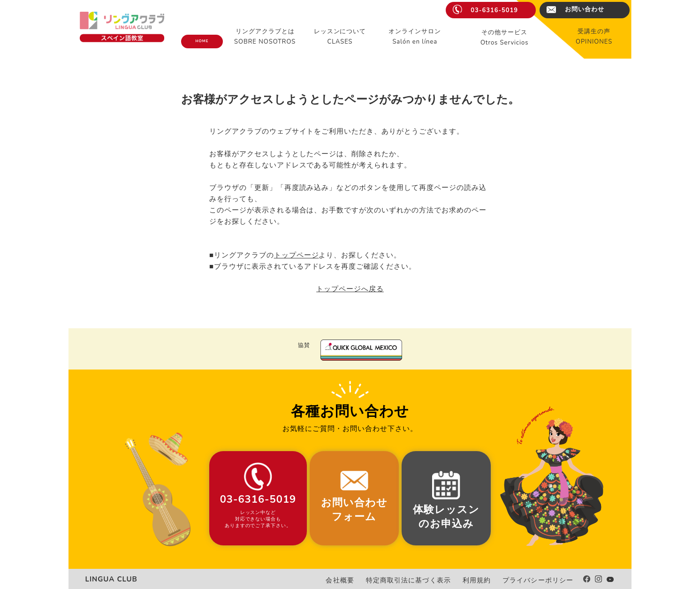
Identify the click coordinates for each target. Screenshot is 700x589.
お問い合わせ (585, 9)
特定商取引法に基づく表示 (428, 580)
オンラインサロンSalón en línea (415, 37)
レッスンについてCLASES (340, 37)
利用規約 (489, 580)
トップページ (297, 255)
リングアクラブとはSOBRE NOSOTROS (265, 37)
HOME (202, 41)
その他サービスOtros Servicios (505, 38)
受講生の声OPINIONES (594, 37)
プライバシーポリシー (543, 580)
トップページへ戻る (350, 289)
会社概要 (368, 580)
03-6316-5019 (494, 10)
